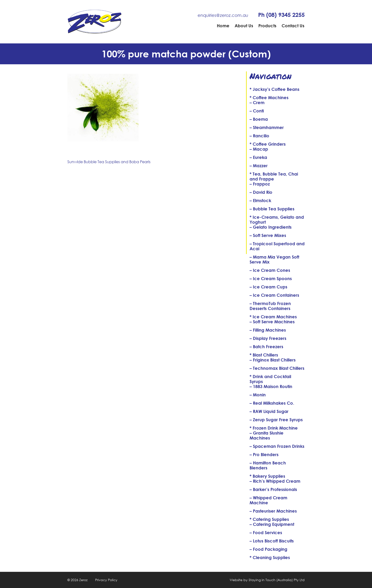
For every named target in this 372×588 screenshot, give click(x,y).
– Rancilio (259, 136)
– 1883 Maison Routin (271, 386)
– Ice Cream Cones (270, 270)
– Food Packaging (268, 549)
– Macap (259, 149)
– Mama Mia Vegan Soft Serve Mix (274, 259)
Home (223, 26)
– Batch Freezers (266, 347)
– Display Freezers (268, 338)
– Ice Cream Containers (274, 295)
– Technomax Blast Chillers (277, 368)
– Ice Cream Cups (268, 287)
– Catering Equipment (272, 524)
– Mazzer (259, 166)
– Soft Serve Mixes (268, 235)
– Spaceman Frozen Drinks (277, 446)
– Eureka (258, 157)
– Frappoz (260, 184)
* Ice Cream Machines (273, 317)
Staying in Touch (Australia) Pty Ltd (277, 580)
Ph (281, 15)
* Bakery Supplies (267, 476)
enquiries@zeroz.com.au (223, 15)
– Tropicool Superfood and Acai (277, 246)
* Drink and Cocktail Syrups (270, 379)
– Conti (257, 111)
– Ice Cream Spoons (271, 278)
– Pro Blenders (264, 454)
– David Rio (261, 192)
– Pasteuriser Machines (273, 511)
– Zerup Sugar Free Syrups (276, 420)
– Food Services (266, 532)
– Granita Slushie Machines (267, 435)
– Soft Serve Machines (272, 322)
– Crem (257, 102)
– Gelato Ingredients (271, 227)
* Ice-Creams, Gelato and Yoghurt (277, 220)
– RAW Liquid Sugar (269, 411)
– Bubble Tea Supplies (272, 209)
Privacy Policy (106, 580)
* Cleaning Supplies (270, 557)
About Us (244, 26)
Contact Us (293, 26)
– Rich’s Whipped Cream (275, 481)
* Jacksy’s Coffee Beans (274, 89)
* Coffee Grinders (268, 144)
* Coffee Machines (269, 97)
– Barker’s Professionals (273, 489)
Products (267, 26)
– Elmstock (260, 200)
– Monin (258, 395)
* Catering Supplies (269, 519)
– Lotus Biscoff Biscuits (272, 541)
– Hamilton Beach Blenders (268, 465)
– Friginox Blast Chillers (273, 360)
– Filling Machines (268, 330)
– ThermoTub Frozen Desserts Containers (270, 306)
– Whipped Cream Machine (268, 500)
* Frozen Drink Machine (274, 428)
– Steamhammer (267, 127)
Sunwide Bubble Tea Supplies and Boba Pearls (109, 162)
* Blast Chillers (264, 355)
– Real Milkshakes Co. (272, 403)
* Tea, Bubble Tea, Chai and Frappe (274, 176)
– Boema (259, 119)
